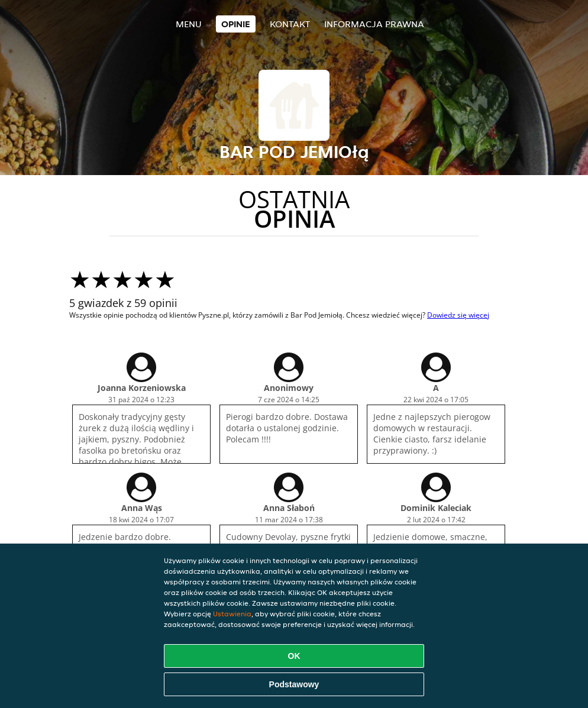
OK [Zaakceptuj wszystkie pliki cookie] (294, 656)
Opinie (236, 24)
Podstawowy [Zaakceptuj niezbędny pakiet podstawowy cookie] (294, 684)
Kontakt (290, 24)
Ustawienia (232, 614)
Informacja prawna (374, 24)
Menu (189, 24)
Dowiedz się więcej (458, 315)
